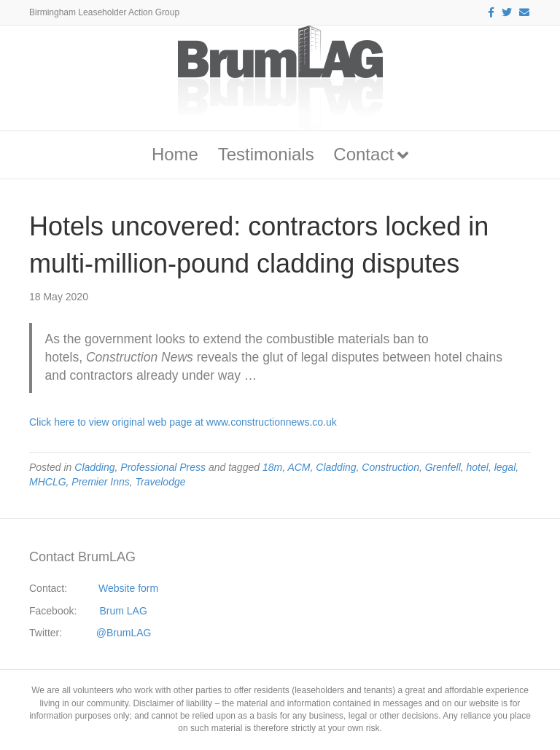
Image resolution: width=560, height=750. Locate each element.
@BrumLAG (124, 633)
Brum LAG (124, 611)
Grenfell (443, 467)
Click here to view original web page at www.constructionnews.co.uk (183, 422)
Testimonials (266, 154)
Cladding (94, 467)
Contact (363, 154)
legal (505, 467)
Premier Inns (100, 482)
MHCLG (48, 482)
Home (175, 154)
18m (272, 467)
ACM (299, 467)
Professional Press (163, 467)
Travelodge (160, 482)
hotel (478, 467)
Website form (128, 588)
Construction (390, 467)
